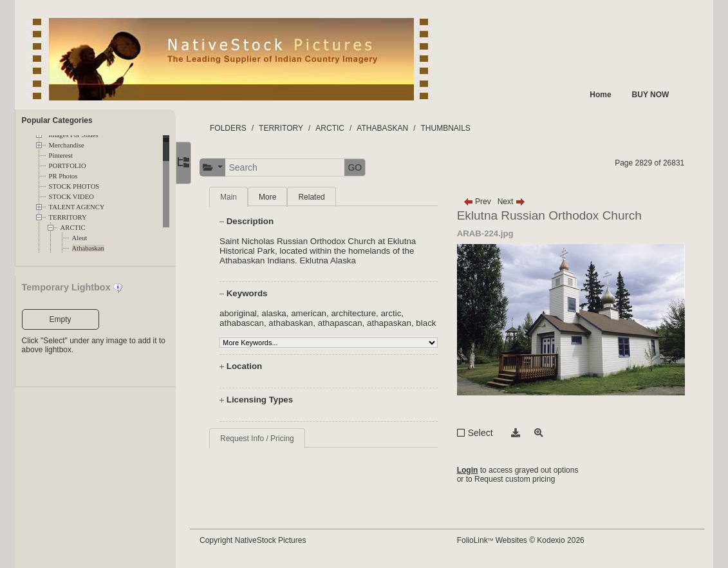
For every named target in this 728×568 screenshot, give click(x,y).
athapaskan (397, 323)
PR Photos (63, 176)
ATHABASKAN (391, 128)
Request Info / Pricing (266, 448)
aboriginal (247, 313)
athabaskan (299, 323)
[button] (221, 168)
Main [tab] (237, 197)
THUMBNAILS (453, 128)
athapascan (348, 323)
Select (484, 433)
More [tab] (276, 197)
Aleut (80, 238)
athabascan (250, 323)
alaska (282, 313)
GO (363, 167)
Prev (481, 202)
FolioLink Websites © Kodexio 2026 (525, 540)
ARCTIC (73, 228)
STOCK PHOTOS (74, 186)
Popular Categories (57, 120)
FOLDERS (237, 128)
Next (515, 202)
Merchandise (67, 145)
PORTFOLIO (68, 166)
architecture (362, 313)
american (317, 313)
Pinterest (61, 156)
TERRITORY (68, 217)
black (238, 333)
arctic (399, 313)
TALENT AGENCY (77, 207)
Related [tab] (320, 197)
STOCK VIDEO (71, 197)
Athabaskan (88, 248)
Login (471, 470)
